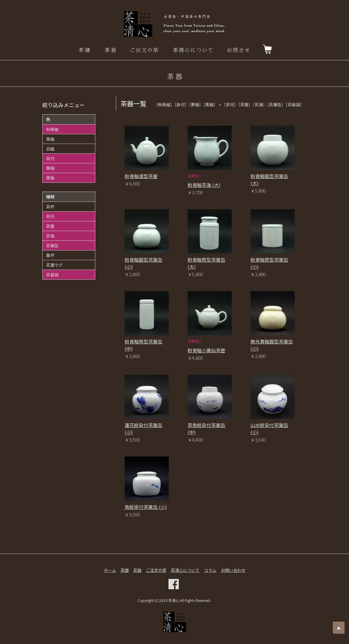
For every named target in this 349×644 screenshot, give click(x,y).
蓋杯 (50, 255)
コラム (210, 570)
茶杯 (50, 207)
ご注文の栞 (156, 570)
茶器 (137, 570)
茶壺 (50, 226)
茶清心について (185, 570)
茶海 (50, 236)
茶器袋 (52, 275)
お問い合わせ (233, 570)
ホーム (110, 570)
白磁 (50, 149)
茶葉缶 (52, 245)
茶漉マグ (54, 265)
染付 (50, 158)
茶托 (50, 216)
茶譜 (125, 570)
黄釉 (50, 168)
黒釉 (50, 178)
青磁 (50, 139)
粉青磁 (52, 129)
